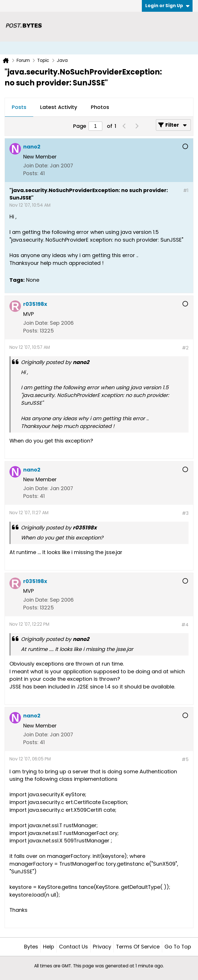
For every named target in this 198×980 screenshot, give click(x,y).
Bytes (31, 947)
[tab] (19, 107)
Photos (100, 107)
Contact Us (73, 947)
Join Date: (36, 166)
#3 (185, 513)
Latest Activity (59, 107)
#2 (185, 348)
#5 (185, 759)
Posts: (31, 173)
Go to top (178, 947)
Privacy (102, 947)
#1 (186, 190)
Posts (19, 107)
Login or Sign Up (167, 6)
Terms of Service (138, 947)
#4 (185, 625)
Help (49, 947)
